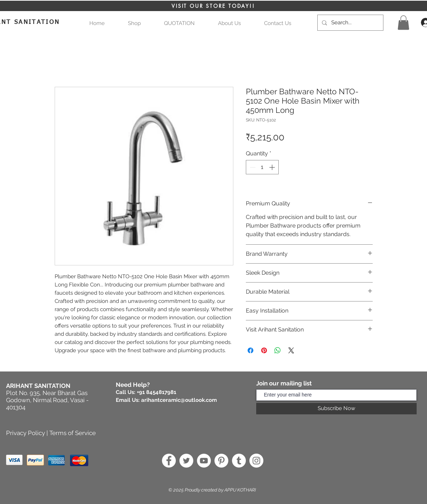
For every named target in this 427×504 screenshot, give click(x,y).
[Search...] (350, 23)
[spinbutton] (262, 167)
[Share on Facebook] (250, 350)
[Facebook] (169, 461)
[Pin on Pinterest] (264, 350)
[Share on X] (291, 350)
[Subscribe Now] (336, 409)
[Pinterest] (221, 461)
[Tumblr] (239, 461)
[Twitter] (186, 461)
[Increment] (273, 167)
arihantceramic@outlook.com (179, 400)
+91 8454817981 (157, 392)
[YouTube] (204, 461)
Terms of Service (73, 433)
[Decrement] (252, 167)
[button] (180, 23)
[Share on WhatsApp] (278, 350)
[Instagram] (256, 461)
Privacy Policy (26, 433)
